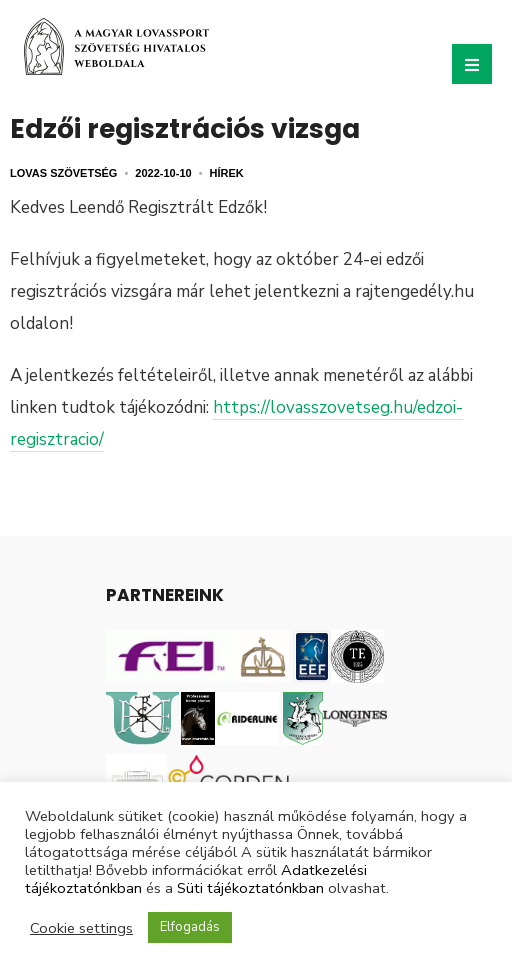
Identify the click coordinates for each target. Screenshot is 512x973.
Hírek (227, 173)
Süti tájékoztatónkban (250, 888)
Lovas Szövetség (63, 173)
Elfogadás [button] (190, 927)
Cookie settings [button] (81, 928)
